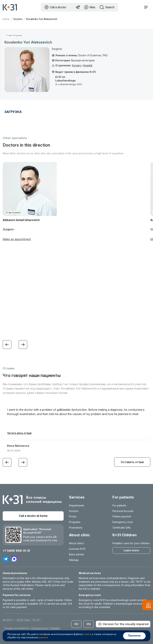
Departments (77, 505)
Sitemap (74, 560)
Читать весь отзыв (19, 433)
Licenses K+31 (77, 549)
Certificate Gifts (122, 528)
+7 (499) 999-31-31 (16, 551)
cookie (87, 634)
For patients (119, 505)
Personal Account (123, 511)
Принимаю (134, 636)
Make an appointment (17, 239)
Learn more (131, 550)
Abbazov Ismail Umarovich (21, 220)
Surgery (77, 65)
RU (76, 624)
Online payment (122, 516)
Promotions (76, 528)
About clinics (76, 543)
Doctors (18, 19)
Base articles (77, 554)
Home (6, 19)
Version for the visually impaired (123, 624)
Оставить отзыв (132, 462)
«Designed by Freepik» (45, 628)
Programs (75, 522)
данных (43, 638)
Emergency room (123, 522)
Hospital (87, 65)
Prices (73, 516)
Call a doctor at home (33, 516)
